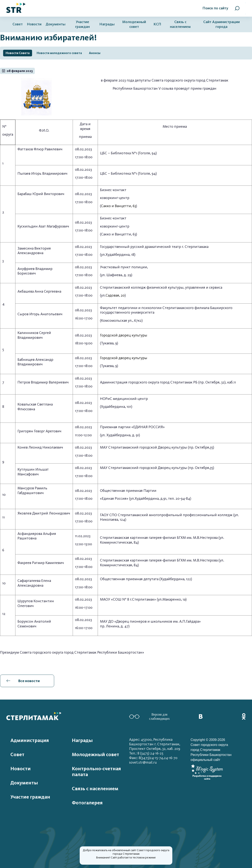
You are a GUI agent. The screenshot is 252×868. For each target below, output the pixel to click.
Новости (34, 24)
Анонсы (95, 53)
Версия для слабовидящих (149, 717)
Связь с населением (180, 24)
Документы (56, 24)
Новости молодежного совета (59, 53)
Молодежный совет (134, 24)
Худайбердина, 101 (116, 407)
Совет (18, 24)
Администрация (30, 740)
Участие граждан (82, 24)
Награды (107, 24)
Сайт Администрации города (221, 24)
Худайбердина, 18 (120, 255)
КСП (157, 24)
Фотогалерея (87, 803)
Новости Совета (18, 53)
